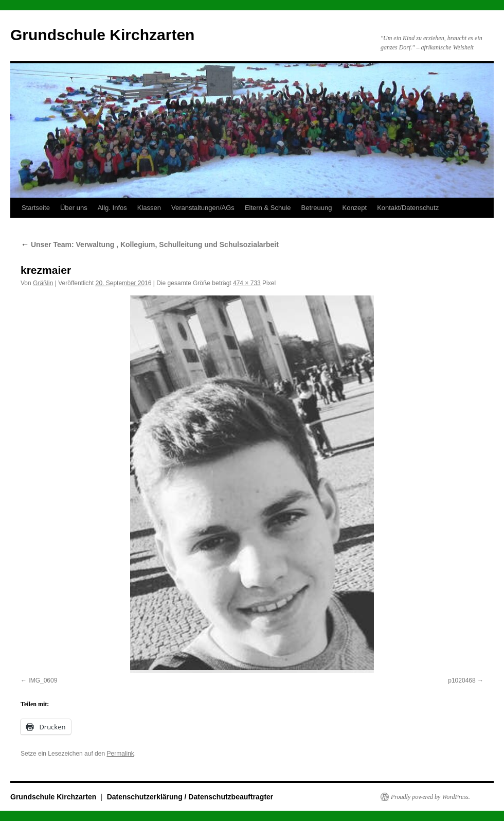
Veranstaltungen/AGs (203, 208)
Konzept (354, 208)
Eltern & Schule (268, 208)
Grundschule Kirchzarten (102, 35)
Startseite (36, 208)
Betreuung (316, 208)
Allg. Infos (112, 208)
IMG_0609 (43, 680)
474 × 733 (247, 283)
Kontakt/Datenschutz (408, 208)
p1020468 (462, 680)
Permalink (120, 754)
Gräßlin (43, 283)
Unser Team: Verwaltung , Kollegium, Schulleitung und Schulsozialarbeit (150, 244)
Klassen (149, 208)
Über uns (74, 208)
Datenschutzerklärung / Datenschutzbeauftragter (190, 797)
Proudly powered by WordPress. (430, 797)
